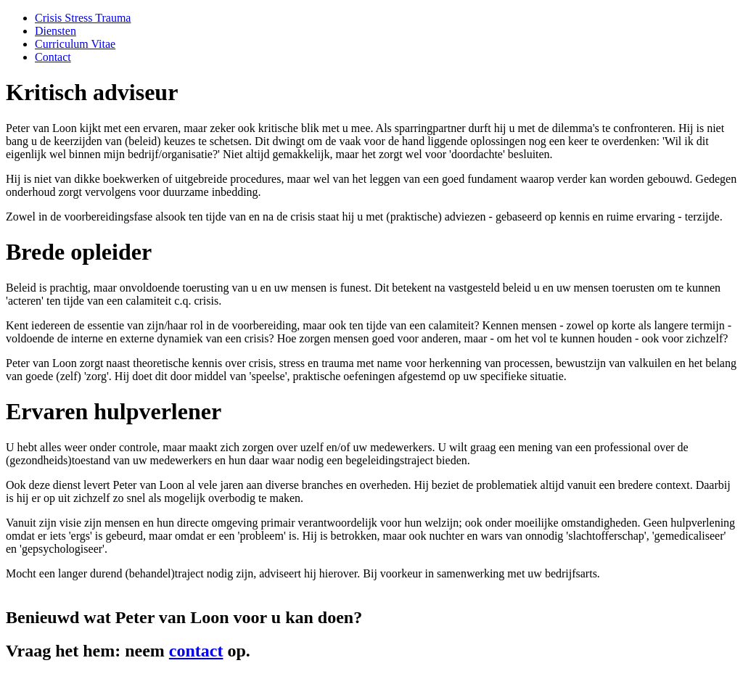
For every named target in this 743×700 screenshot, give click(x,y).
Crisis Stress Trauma (83, 18)
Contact (53, 57)
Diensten (56, 31)
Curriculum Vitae (75, 44)
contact (196, 651)
